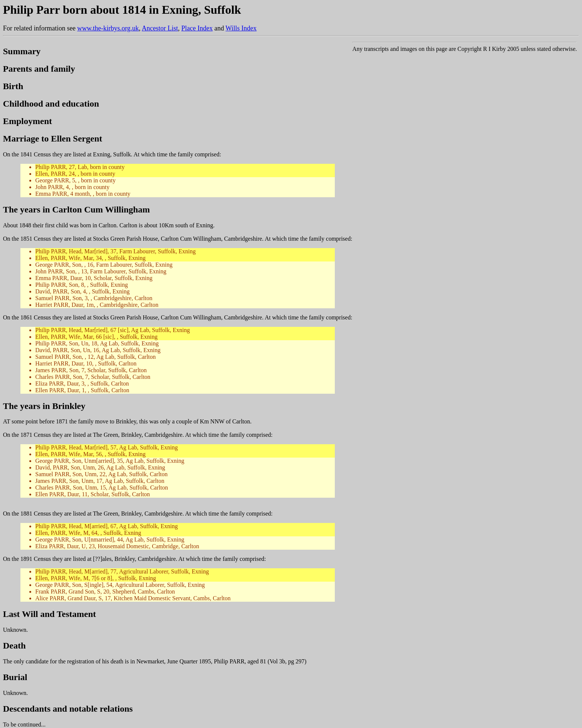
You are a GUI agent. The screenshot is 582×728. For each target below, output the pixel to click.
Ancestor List (160, 28)
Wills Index (241, 28)
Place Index (197, 28)
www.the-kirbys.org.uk (108, 28)
